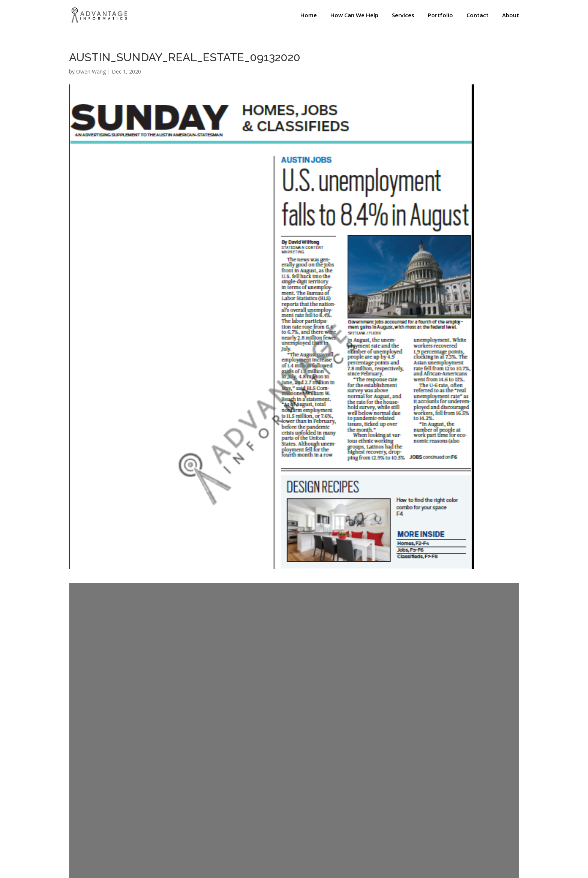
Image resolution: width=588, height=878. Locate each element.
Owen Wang (91, 71)
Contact (478, 16)
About (511, 16)
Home (309, 16)
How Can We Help (354, 16)
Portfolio (440, 16)
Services (403, 16)
